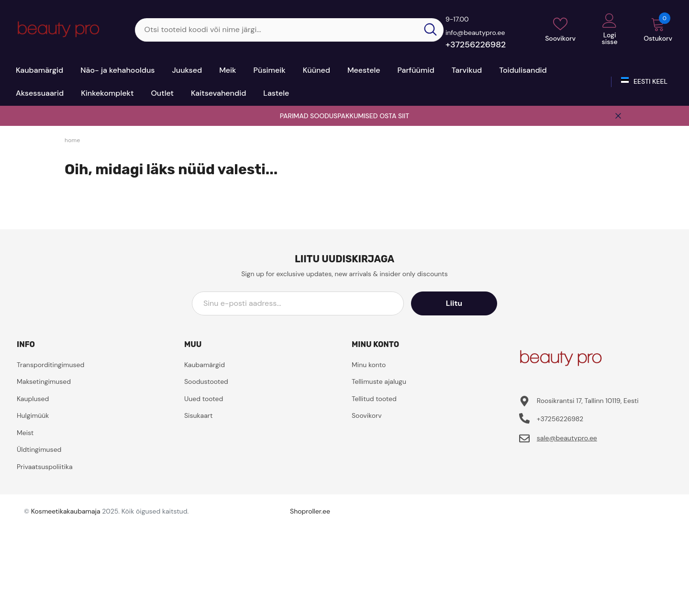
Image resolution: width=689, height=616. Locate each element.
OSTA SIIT (394, 116)
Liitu (454, 303)
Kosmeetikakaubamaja (66, 511)
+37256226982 (476, 45)
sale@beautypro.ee (567, 438)
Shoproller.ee (310, 511)
